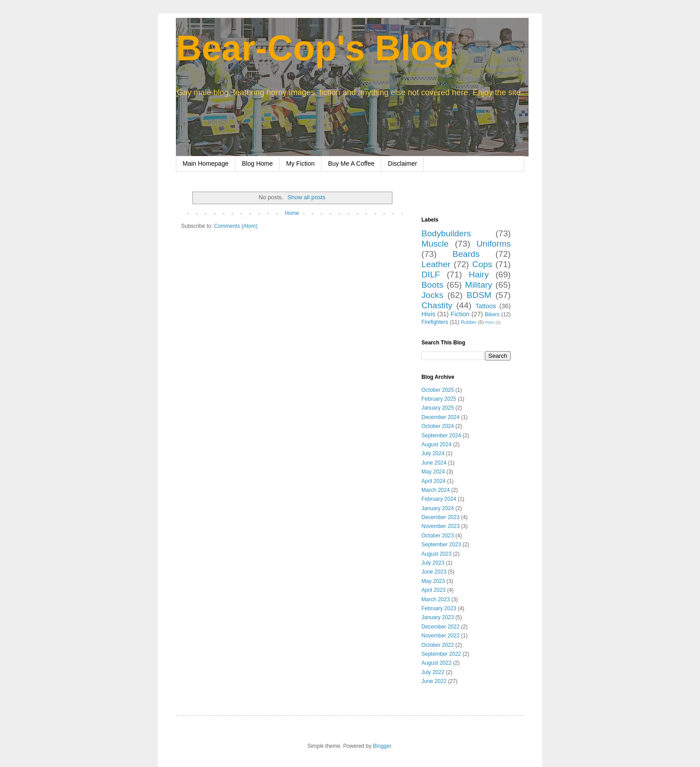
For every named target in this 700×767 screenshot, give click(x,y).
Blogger (382, 746)
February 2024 (439, 499)
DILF (431, 275)
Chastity (437, 305)
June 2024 (434, 463)
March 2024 (435, 490)
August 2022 (436, 663)
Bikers (492, 314)
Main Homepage (206, 163)
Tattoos (486, 306)
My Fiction (300, 163)
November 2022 (440, 636)
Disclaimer (402, 163)
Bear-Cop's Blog (315, 48)
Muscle (435, 244)
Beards (466, 254)
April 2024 (433, 481)
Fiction (460, 314)
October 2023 (438, 536)
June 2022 (434, 681)
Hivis (428, 314)
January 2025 (438, 408)
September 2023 (441, 545)
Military (479, 285)
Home (292, 213)
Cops (482, 264)
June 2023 (434, 572)
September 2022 (441, 654)
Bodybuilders (446, 233)
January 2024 (438, 508)
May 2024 (433, 472)
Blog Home (257, 163)
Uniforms (494, 244)
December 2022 (440, 627)
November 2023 (440, 526)
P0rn (490, 322)
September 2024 (441, 436)
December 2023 (440, 517)
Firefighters (435, 322)
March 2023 (435, 599)
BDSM (479, 295)
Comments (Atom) (235, 226)
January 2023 (438, 617)
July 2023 (433, 563)
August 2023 (436, 554)
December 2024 (440, 417)
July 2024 (433, 453)
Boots (432, 285)
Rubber (469, 322)
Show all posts (306, 197)
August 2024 (436, 444)
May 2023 (433, 581)
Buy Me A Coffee (351, 163)
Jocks (432, 295)
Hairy (479, 275)
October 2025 (438, 390)
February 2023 (439, 608)
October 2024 (438, 426)
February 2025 (439, 399)
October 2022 (438, 645)
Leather (436, 264)
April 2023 (433, 590)
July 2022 (433, 672)
